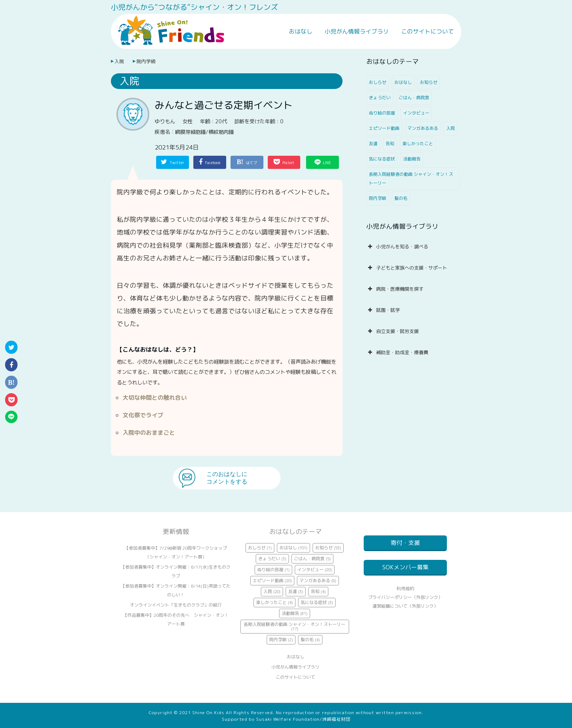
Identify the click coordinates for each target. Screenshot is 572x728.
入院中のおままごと (149, 433)
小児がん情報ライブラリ (357, 31)
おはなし (301, 31)
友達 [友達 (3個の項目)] (373, 144)
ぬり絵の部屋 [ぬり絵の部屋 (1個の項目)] (382, 113)
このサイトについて (428, 31)
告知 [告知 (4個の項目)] (390, 144)
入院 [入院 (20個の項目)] (451, 128)
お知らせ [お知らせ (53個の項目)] (429, 82)
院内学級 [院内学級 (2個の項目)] (378, 198)
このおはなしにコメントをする (227, 478)
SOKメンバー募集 (405, 572)
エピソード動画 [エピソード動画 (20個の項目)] (384, 128)
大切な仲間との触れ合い (155, 398)
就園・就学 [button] (383, 310)
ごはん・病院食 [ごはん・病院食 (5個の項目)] (414, 98)
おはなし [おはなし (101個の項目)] (403, 82)
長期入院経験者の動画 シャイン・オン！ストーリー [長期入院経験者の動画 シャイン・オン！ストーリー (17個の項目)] (411, 179)
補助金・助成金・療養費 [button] (397, 352)
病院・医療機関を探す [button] (395, 289)
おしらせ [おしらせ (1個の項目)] (378, 82)
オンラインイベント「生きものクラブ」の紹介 (176, 605)
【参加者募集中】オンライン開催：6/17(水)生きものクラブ (176, 571)
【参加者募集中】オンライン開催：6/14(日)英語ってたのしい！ (176, 590)
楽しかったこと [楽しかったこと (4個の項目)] (418, 144)
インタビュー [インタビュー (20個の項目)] (416, 113)
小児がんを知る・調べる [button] (397, 247)
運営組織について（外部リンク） (405, 615)
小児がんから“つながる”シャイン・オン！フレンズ (194, 7)
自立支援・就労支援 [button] (393, 331)
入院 (119, 61)
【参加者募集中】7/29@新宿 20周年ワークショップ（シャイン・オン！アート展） (176, 552)
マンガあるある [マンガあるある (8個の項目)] (423, 128)
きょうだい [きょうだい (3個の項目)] (380, 98)
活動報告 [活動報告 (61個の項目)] (412, 159)
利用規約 (405, 597)
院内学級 (146, 61)
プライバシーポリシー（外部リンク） (405, 606)
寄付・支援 (405, 543)
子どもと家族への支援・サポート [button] (407, 268)
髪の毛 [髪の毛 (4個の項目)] (401, 198)
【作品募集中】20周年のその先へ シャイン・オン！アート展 (176, 619)
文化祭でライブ (143, 415)
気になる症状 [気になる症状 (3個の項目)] (382, 159)
